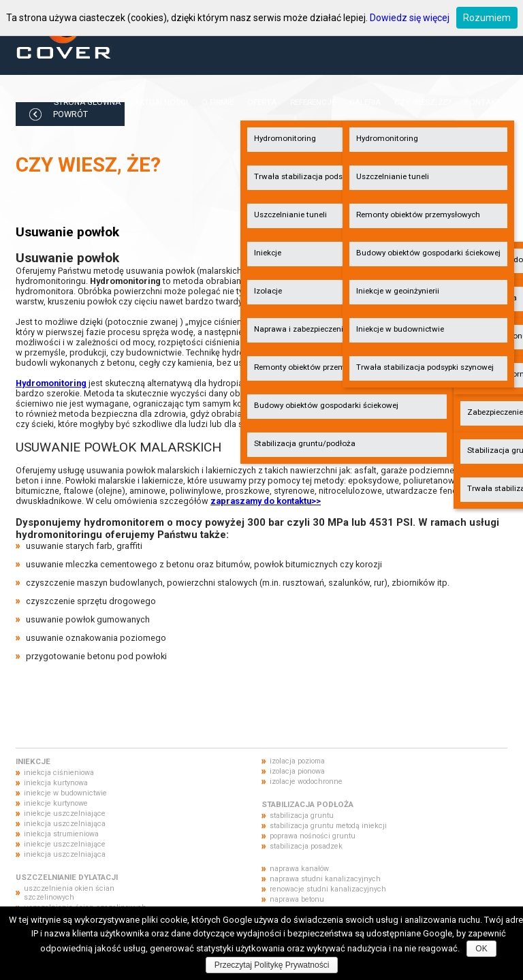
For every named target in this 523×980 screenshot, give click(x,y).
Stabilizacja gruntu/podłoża (305, 443)
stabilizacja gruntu (302, 816)
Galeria (365, 102)
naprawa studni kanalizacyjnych (325, 879)
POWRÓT (70, 114)
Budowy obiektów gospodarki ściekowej (326, 405)
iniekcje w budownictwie (65, 793)
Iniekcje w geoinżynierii (398, 291)
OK (481, 949)
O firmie (218, 102)
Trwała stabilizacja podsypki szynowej (425, 367)
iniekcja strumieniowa (61, 834)
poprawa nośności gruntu (313, 836)
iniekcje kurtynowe (56, 803)
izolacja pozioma (297, 761)
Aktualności (161, 102)
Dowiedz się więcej (410, 18)
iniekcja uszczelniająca (65, 824)
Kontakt (482, 102)
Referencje (313, 102)
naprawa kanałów (299, 869)
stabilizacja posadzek (306, 846)
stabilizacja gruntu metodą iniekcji (328, 826)
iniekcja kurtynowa (56, 783)
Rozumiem (487, 18)
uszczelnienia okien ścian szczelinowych (69, 893)
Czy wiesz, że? (423, 102)
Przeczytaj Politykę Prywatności (272, 965)
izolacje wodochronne (306, 781)
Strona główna (87, 102)
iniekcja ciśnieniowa (59, 773)
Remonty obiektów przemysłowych (418, 215)
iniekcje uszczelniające (65, 813)
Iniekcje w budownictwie (400, 329)
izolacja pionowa (297, 771)
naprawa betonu (297, 899)
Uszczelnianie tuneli (393, 176)
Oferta (262, 102)
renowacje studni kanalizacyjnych (328, 889)
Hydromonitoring (387, 138)
